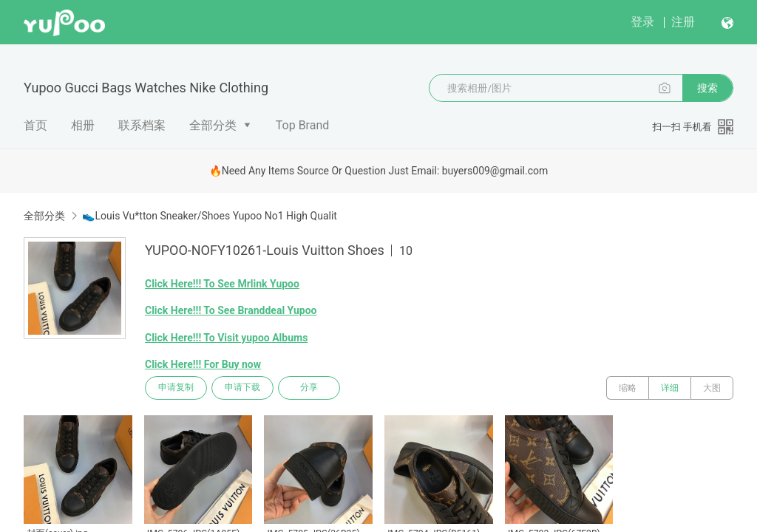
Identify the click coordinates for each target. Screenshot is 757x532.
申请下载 (242, 388)
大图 (712, 388)
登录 (642, 22)
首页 (35, 125)
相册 (83, 125)
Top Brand (303, 125)
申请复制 (176, 388)
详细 (670, 388)
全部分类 (213, 125)
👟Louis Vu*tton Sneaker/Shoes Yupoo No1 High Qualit (209, 216)
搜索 (707, 88)
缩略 (628, 388)
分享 (309, 388)
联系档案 (142, 125)
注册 (683, 22)
